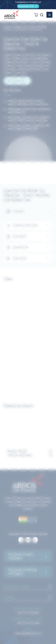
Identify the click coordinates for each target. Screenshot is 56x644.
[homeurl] (11, 15)
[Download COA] (28, 6)
